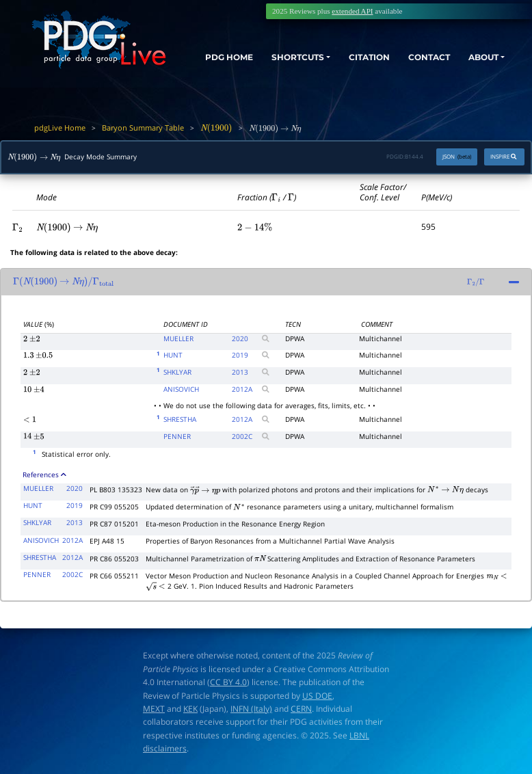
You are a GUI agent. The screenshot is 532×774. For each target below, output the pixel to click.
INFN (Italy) (251, 709)
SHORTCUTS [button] (277, 57)
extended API (352, 11)
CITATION (356, 57)
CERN (301, 709)
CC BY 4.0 (228, 682)
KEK (190, 709)
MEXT (154, 709)
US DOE (317, 696)
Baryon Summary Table (143, 128)
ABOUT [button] (479, 57)
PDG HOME (205, 69)
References (44, 475)
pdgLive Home (60, 128)
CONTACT (421, 57)
